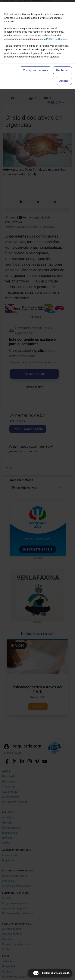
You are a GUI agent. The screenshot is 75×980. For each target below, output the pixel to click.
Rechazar (62, 70)
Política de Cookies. (57, 39)
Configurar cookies (36, 70)
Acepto (64, 81)
